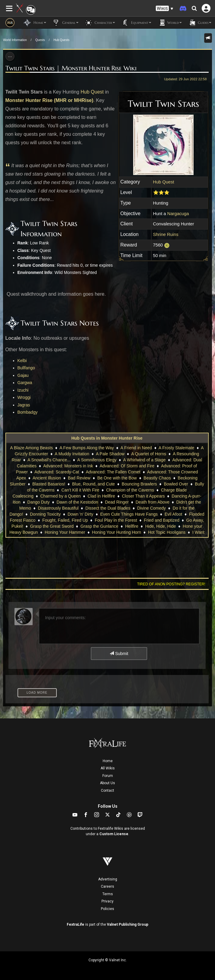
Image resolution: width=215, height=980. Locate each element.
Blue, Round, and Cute (94, 484)
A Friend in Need (136, 448)
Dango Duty (39, 502)
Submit (119, 654)
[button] (165, 9)
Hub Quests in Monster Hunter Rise (107, 438)
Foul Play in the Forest (116, 520)
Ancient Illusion (47, 478)
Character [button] (100, 23)
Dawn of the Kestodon (77, 502)
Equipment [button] (136, 23)
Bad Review (79, 478)
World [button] (170, 23)
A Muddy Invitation (72, 454)
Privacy (107, 901)
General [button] (65, 23)
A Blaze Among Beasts (31, 448)
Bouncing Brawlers (139, 484)
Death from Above (152, 502)
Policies (107, 909)
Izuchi (23, 390)
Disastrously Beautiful (58, 508)
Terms (108, 894)
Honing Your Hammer (65, 532)
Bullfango (26, 368)
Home (108, 761)
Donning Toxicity (45, 514)
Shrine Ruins (166, 234)
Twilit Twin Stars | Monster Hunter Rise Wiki (71, 68)
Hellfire (132, 526)
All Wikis (108, 768)
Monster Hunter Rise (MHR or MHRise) (50, 100)
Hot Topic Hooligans (167, 532)
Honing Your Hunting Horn (117, 532)
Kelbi (22, 361)
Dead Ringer (117, 502)
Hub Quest (92, 92)
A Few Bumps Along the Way (87, 448)
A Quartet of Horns (149, 454)
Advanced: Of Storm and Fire (127, 466)
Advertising (108, 879)
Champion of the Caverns (130, 490)
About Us (107, 783)
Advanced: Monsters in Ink (68, 466)
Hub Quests (61, 40)
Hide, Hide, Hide (161, 526)
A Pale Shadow (110, 454)
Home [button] (35, 23)
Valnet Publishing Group (128, 924)
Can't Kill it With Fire (80, 490)
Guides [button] (200, 23)
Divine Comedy (151, 508)
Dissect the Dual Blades (108, 508)
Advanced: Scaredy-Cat (57, 472)
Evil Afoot (173, 514)
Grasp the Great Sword (52, 526)
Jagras (24, 405)
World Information (15, 40)
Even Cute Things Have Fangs (129, 514)
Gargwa (25, 383)
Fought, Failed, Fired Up (65, 520)
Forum (108, 776)
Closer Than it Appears (143, 496)
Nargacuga (178, 214)
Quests (40, 40)
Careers (107, 886)
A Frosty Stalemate (176, 448)
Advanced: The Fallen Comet (113, 472)
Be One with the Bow (117, 478)
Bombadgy (28, 412)
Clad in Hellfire (101, 496)
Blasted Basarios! (49, 484)
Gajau (23, 375)
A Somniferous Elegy (97, 460)
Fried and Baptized (162, 520)
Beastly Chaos (157, 478)
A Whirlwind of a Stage (144, 460)
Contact (107, 791)
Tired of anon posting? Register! (171, 584)
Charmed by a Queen (60, 496)
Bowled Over (176, 484)
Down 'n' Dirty (80, 514)
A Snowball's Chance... (49, 460)
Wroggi (24, 397)
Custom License (114, 834)
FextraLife (75, 924)
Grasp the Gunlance (99, 526)
